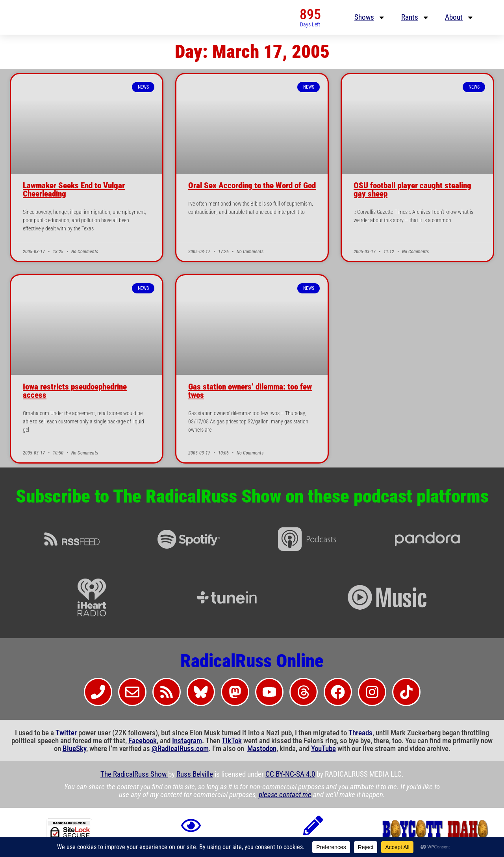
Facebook (143, 741)
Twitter (66, 733)
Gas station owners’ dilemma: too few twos (250, 391)
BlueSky (74, 749)
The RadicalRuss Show (134, 774)
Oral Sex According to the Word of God (252, 185)
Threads (360, 733)
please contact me (285, 795)
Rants (415, 18)
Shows (370, 18)
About (460, 18)
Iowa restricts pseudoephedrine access (75, 391)
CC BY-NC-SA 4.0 (290, 774)
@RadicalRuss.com (180, 749)
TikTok (232, 741)
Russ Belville (195, 774)
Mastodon (262, 749)
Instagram (187, 741)
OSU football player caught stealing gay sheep (412, 190)
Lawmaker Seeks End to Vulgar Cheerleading (74, 190)
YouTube (323, 749)
